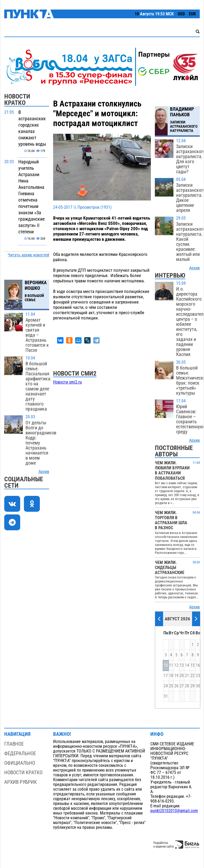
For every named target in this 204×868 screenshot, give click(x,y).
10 (166, 665)
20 (182, 676)
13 (182, 665)
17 (166, 676)
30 (198, 686)
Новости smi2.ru (67, 382)
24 (166, 686)
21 (187, 676)
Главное (14, 744)
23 (198, 676)
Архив (44, 472)
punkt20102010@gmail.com (174, 811)
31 (166, 696)
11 (171, 665)
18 (171, 676)
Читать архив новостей (28, 255)
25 (171, 686)
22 (193, 676)
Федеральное (20, 753)
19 (176, 676)
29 (193, 686)
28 (187, 686)
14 (187, 665)
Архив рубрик (21, 782)
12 (176, 665)
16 (198, 665)
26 (176, 686)
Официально (20, 763)
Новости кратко (23, 773)
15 (193, 665)
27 (182, 686)
